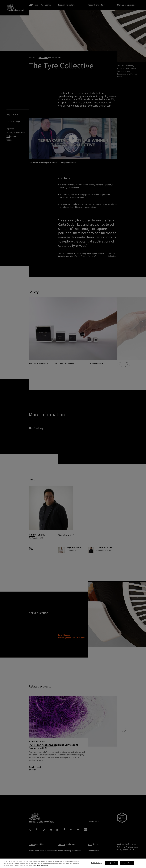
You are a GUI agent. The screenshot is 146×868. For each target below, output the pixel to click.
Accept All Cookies (127, 863)
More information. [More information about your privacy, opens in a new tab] (43, 866)
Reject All (112, 863)
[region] (73, 863)
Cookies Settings (96, 863)
